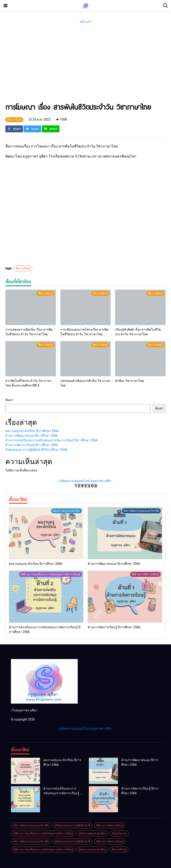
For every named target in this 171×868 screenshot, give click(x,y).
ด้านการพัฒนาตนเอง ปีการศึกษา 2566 (32, 436)
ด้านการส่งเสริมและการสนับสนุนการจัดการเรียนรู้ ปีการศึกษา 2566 (51, 440)
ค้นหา (9, 400)
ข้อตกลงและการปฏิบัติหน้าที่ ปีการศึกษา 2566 (36, 450)
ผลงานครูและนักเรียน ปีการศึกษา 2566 (32, 431)
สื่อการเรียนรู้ (23, 268)
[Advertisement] (85, 66)
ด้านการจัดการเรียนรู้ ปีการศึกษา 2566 (32, 445)
